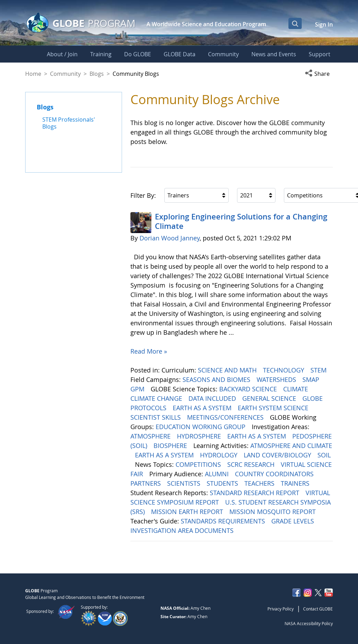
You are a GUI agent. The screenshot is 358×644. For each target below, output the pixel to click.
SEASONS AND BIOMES (217, 379)
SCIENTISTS (185, 483)
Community (65, 74)
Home (33, 74)
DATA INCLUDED (213, 398)
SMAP (312, 379)
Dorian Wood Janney (170, 238)
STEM (319, 370)
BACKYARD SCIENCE (249, 389)
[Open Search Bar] (295, 23)
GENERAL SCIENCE (270, 398)
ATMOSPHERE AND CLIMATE (291, 446)
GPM (138, 389)
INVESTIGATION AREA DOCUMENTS (183, 530)
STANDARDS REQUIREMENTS (224, 521)
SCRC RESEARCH (252, 464)
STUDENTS (223, 483)
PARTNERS (146, 483)
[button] (319, 74)
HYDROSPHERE (200, 436)
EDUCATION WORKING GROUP (201, 427)
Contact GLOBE (318, 609)
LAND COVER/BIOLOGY (278, 455)
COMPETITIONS (199, 464)
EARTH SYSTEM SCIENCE (274, 408)
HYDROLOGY (220, 455)
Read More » (149, 351)
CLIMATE (296, 389)
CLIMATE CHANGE (157, 398)
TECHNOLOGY (284, 370)
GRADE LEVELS (293, 521)
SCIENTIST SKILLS (156, 417)
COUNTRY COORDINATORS (275, 474)
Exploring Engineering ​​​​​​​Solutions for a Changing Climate (241, 221)
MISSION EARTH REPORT (188, 512)
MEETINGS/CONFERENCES (226, 417)
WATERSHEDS (277, 379)
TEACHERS (260, 483)
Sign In (324, 24)
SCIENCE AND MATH (228, 370)
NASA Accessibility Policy (309, 623)
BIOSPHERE (171, 446)
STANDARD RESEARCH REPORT (255, 493)
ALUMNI (218, 474)
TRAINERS (296, 483)
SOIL (324, 455)
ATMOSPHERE (151, 436)
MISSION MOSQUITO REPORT (273, 512)
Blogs (97, 74)
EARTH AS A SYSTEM (203, 408)
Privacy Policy (281, 609)
